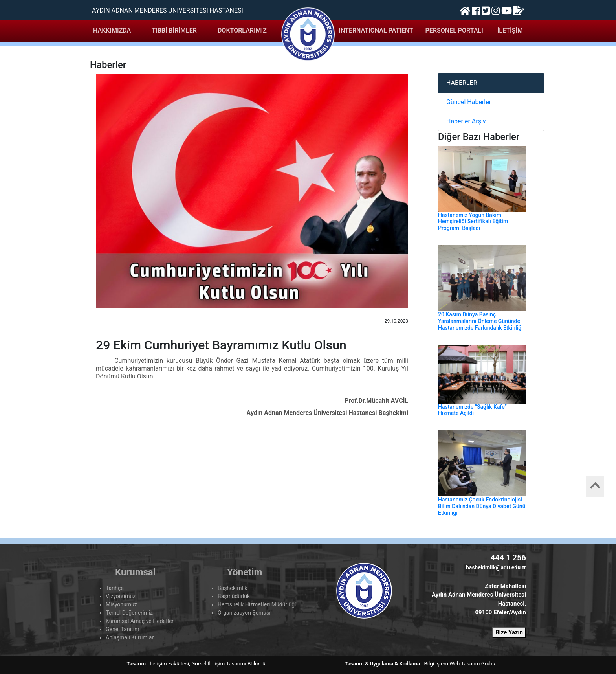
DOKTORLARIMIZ (242, 30)
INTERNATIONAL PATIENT (376, 30)
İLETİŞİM (510, 30)
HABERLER (462, 83)
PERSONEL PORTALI (454, 30)
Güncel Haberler (469, 102)
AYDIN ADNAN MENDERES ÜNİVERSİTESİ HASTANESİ (168, 10)
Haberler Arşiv (466, 121)
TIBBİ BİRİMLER (174, 30)
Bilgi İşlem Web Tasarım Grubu (460, 664)
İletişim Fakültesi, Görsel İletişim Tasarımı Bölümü (207, 664)
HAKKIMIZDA (112, 30)
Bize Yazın (509, 632)
